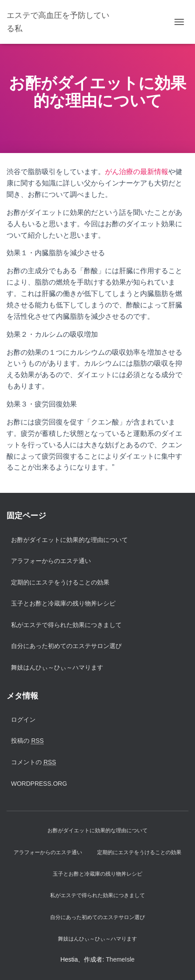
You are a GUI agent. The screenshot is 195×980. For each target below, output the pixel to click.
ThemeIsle (120, 959)
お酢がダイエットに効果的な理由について (69, 540)
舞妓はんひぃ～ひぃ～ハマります (57, 667)
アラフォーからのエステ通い (51, 561)
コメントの (34, 762)
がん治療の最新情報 (137, 172)
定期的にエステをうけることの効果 (60, 582)
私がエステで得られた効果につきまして (66, 625)
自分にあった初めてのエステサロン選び (66, 646)
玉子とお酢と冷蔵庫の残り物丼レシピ (63, 603)
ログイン (23, 720)
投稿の (27, 741)
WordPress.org (39, 784)
